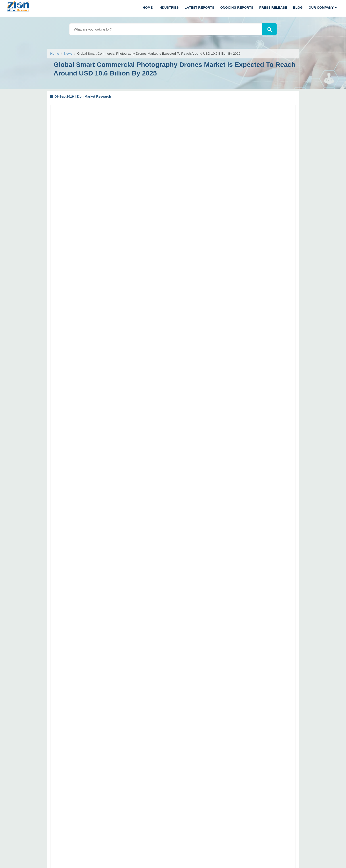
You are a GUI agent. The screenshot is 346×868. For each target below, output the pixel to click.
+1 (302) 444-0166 (42, 792)
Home (148, 7)
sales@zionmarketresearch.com (88, 644)
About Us (214, 748)
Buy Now (214, 162)
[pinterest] (45, 835)
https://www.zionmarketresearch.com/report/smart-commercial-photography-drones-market (218, 184)
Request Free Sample (141, 162)
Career (212, 784)
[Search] (270, 29)
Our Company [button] (323, 7)
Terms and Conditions (223, 755)
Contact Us (215, 762)
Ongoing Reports (237, 7)
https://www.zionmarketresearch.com (95, 650)
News (68, 53)
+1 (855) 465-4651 (49, 798)
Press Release (273, 7)
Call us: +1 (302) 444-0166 (29, 717)
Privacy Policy (217, 770)
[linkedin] (33, 835)
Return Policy (217, 719)
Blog (298, 7)
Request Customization (182, 162)
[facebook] (21, 835)
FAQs (211, 712)
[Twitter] (9, 835)
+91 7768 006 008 (61, 764)
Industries (169, 7)
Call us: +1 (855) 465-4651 (63, 723)
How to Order (217, 697)
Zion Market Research (209, 859)
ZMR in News (217, 777)
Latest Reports (200, 7)
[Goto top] (337, 846)
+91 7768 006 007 (32, 764)
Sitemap (213, 726)
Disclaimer (215, 704)
